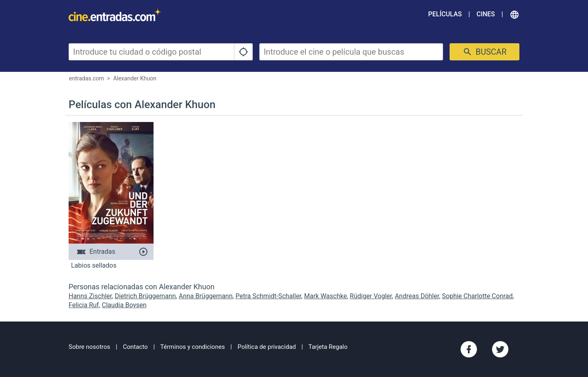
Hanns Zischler (90, 296)
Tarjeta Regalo (328, 347)
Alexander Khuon (135, 78)
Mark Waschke (326, 296)
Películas (445, 14)
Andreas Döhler (417, 296)
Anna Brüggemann (206, 296)
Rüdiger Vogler (371, 296)
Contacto (135, 347)
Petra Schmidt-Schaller (268, 296)
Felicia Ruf (84, 305)
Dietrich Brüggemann (145, 296)
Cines (486, 14)
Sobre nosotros (89, 347)
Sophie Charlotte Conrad (477, 296)
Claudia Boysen (124, 305)
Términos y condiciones (193, 347)
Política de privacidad (267, 347)
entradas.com (87, 78)
